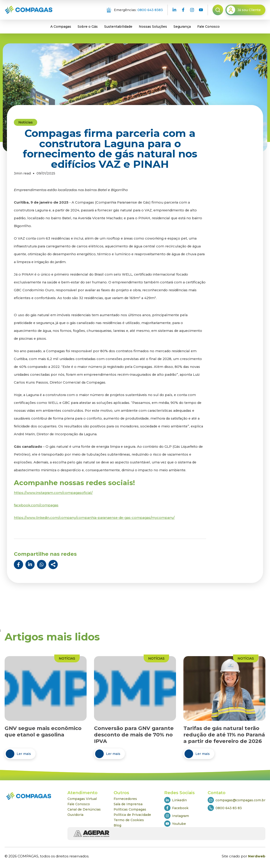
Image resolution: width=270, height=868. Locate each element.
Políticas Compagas (130, 809)
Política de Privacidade (132, 815)
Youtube (175, 824)
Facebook (176, 808)
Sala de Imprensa (128, 804)
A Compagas (61, 27)
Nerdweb (257, 856)
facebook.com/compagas (36, 505)
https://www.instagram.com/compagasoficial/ (53, 493)
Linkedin (176, 800)
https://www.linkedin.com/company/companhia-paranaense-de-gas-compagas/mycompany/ (94, 518)
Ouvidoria (75, 815)
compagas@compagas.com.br (237, 800)
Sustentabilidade (118, 27)
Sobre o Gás (88, 27)
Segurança (182, 27)
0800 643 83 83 (225, 808)
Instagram (177, 816)
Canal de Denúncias (84, 809)
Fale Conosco (208, 27)
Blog (117, 825)
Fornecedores (125, 799)
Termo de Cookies (129, 820)
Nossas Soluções (153, 27)
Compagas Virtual (82, 799)
